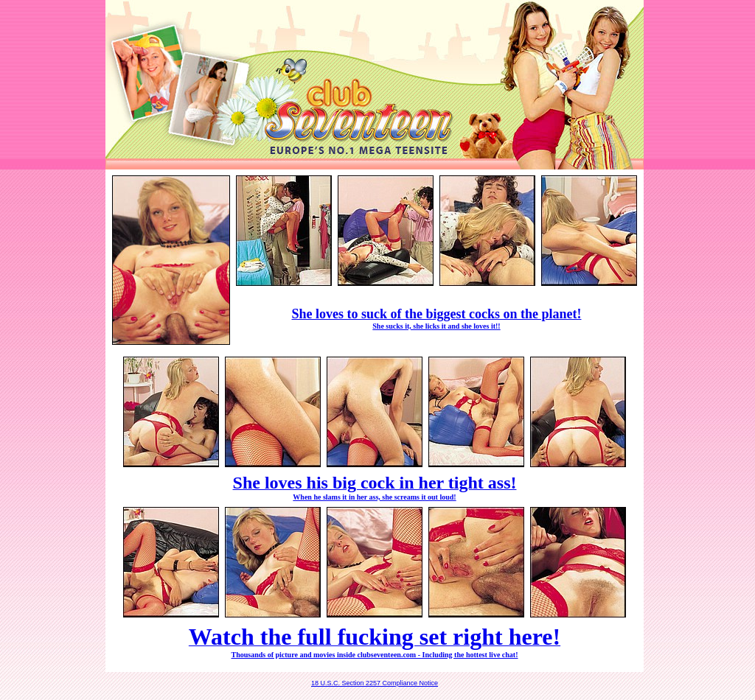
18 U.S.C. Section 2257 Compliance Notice (375, 683)
